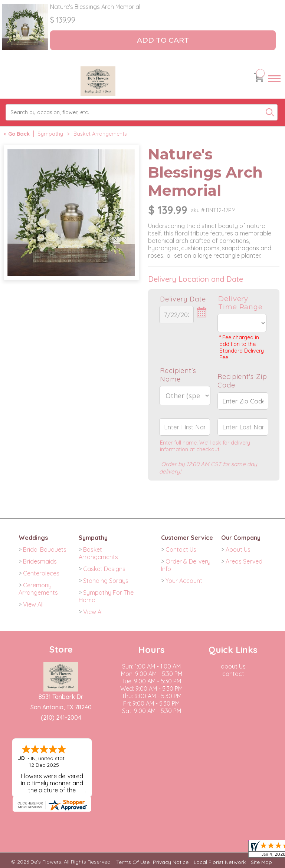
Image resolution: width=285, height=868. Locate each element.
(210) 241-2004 (61, 717)
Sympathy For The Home (106, 596)
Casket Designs (104, 569)
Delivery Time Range (240, 303)
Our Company (241, 538)
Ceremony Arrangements (38, 589)
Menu (274, 85)
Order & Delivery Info (186, 565)
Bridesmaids (40, 561)
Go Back (19, 134)
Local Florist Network (220, 862)
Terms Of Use (133, 862)
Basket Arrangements (100, 134)
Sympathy (50, 134)
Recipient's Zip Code (242, 381)
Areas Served (244, 561)
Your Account (184, 581)
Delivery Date (183, 299)
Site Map (261, 862)
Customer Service (187, 538)
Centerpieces (41, 573)
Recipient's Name (178, 375)
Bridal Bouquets (45, 549)
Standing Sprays (106, 581)
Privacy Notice (171, 862)
